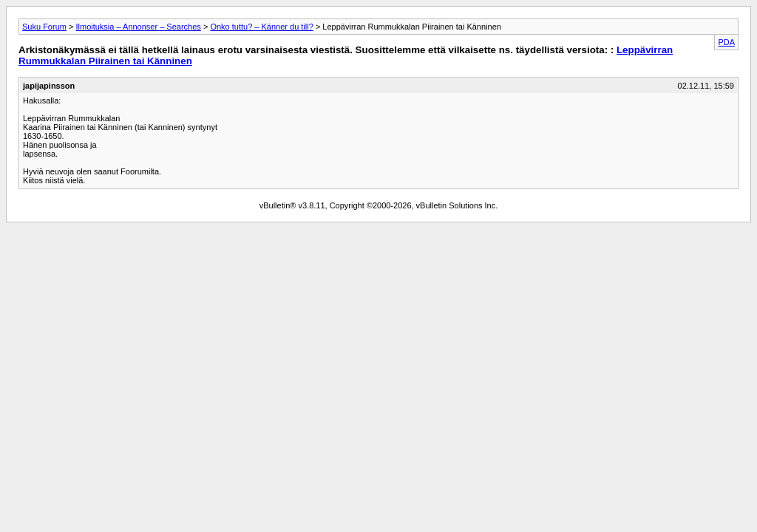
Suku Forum (44, 27)
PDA (726, 42)
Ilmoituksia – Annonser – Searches (138, 27)
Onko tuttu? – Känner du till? (261, 27)
